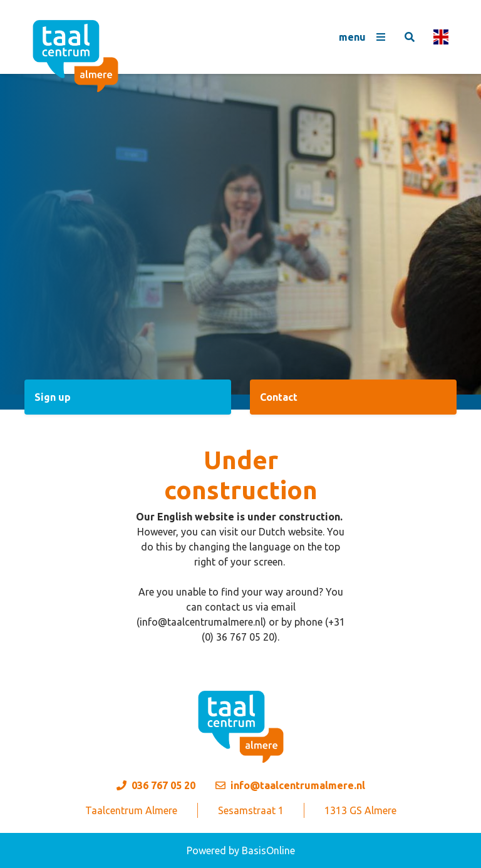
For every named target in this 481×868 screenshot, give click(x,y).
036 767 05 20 (163, 785)
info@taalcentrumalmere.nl (298, 785)
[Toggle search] (410, 37)
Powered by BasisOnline (241, 850)
